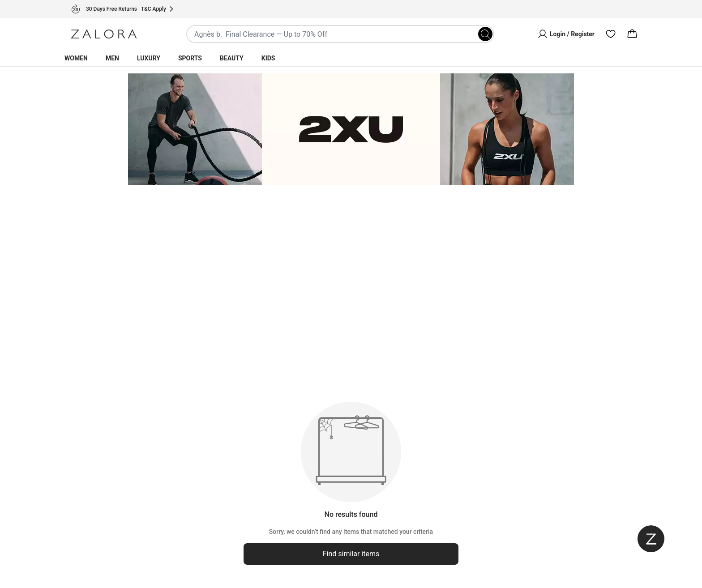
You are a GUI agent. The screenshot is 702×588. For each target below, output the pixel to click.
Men (112, 58)
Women (76, 58)
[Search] (485, 34)
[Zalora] (104, 34)
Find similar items (351, 554)
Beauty (232, 58)
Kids (268, 58)
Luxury (149, 58)
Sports (190, 58)
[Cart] (632, 34)
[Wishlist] (611, 34)
